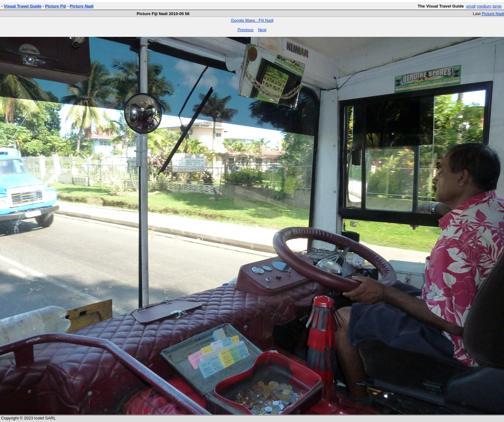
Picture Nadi (82, 6)
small (471, 6)
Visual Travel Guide (23, 6)
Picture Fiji (55, 6)
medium (484, 6)
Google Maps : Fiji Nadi (252, 20)
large (497, 6)
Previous (246, 30)
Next (262, 30)
